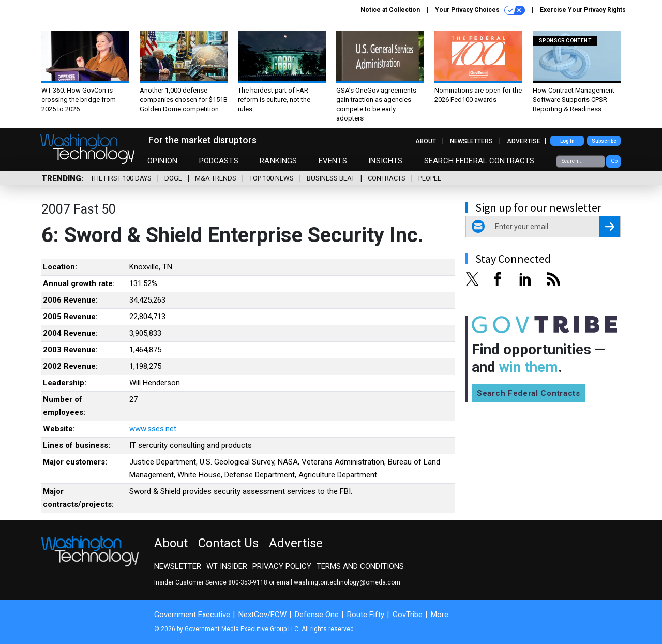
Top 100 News (272, 178)
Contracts (387, 178)
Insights (385, 161)
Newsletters (471, 141)
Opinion (162, 161)
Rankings (278, 161)
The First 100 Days (121, 178)
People (430, 178)
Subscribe (604, 141)
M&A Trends (216, 178)
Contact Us (228, 543)
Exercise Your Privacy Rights (583, 10)
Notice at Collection (390, 10)
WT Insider (227, 566)
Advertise (524, 141)
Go (614, 161)
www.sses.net (153, 429)
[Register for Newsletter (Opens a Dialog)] (610, 227)
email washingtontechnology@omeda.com (338, 582)
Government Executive (192, 615)
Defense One (317, 615)
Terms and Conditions (360, 566)
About (426, 141)
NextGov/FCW (262, 615)
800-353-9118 (248, 582)
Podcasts (219, 161)
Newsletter (178, 566)
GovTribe (408, 615)
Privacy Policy (282, 566)
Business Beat (331, 178)
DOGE (173, 178)
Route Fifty (366, 615)
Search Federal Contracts (479, 161)
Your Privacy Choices (480, 10)
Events (333, 161)
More (440, 615)
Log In (567, 141)
